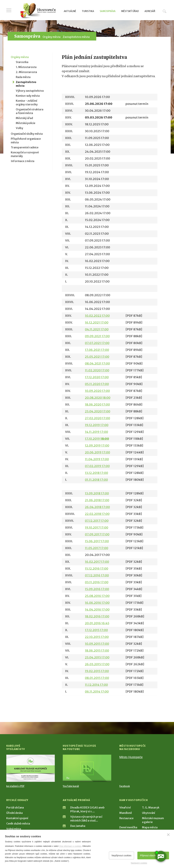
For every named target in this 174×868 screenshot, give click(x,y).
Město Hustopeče (131, 757)
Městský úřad (130, 11)
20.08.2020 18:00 (98, 398)
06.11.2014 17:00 (97, 692)
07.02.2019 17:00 (97, 466)
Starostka (22, 62)
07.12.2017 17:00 (97, 521)
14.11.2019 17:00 (96, 432)
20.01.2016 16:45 (97, 623)
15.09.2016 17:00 (97, 589)
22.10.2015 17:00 (97, 637)
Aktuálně (70, 11)
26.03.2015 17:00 (97, 664)
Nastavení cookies (139, 863)
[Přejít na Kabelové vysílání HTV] (31, 768)
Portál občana (15, 807)
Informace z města (23, 161)
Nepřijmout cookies (121, 855)
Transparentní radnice (25, 147)
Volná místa (14, 829)
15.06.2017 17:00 (97, 541)
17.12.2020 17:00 (97, 377)
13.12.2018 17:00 (96, 473)
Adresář (150, 11)
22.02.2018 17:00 (97, 514)
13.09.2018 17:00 (97, 493)
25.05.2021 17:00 (97, 357)
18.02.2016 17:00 (97, 616)
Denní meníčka (128, 827)
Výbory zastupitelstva (30, 91)
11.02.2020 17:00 (97, 370)
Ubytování (149, 813)
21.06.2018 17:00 (97, 500)
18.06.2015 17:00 (97, 651)
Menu (9, 10)
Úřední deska (14, 813)
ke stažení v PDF (15, 786)
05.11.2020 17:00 (97, 384)
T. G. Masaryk (151, 807)
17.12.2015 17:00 (96, 630)
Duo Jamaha (78, 826)
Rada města (23, 77)
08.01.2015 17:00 (97, 678)
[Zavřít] (168, 835)
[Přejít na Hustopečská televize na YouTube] (87, 768)
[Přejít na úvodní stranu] (38, 11)
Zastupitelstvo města (76, 37)
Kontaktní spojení (17, 818)
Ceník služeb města (18, 823)
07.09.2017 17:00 (97, 534)
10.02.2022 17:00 (97, 316)
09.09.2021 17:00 (97, 336)
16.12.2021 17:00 (97, 322)
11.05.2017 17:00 (97, 548)
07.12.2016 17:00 (97, 575)
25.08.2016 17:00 (97, 596)
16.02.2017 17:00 (97, 562)
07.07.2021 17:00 (97, 343)
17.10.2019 (97, 439)
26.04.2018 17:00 (97, 507)
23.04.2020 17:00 (98, 411)
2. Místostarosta (26, 72)
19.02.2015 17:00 (97, 671)
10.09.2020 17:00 (97, 391)
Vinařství (125, 807)
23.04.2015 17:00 (97, 657)
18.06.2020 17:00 (97, 404)
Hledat (165, 11)
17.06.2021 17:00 (97, 350)
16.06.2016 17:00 (97, 603)
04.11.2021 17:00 (97, 329)
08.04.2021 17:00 (97, 363)
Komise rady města (28, 96)
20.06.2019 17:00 (97, 452)
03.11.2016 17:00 (97, 582)
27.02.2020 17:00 (97, 418)
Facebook (125, 786)
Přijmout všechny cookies (153, 855)
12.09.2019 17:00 (97, 446)
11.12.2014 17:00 (96, 685)
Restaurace (126, 818)
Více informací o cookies (70, 846)
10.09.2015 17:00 (97, 644)
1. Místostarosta (26, 67)
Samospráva (108, 11)
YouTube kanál (71, 786)
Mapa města (150, 827)
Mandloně (126, 813)
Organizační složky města (27, 134)
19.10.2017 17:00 (97, 528)
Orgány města (52, 37)
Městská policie (26, 123)
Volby (19, 128)
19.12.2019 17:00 (97, 425)
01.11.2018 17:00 (96, 480)
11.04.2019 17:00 (97, 459)
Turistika (88, 11)
